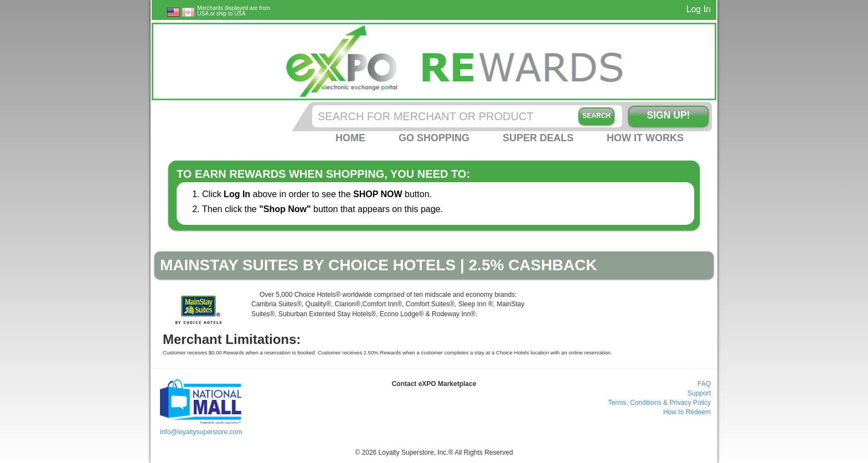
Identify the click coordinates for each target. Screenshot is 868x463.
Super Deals (538, 138)
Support (699, 393)
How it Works (645, 138)
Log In (699, 9)
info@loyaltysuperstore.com (201, 432)
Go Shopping (434, 138)
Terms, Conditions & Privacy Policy (660, 403)
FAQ (704, 384)
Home (350, 138)
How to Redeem (687, 412)
